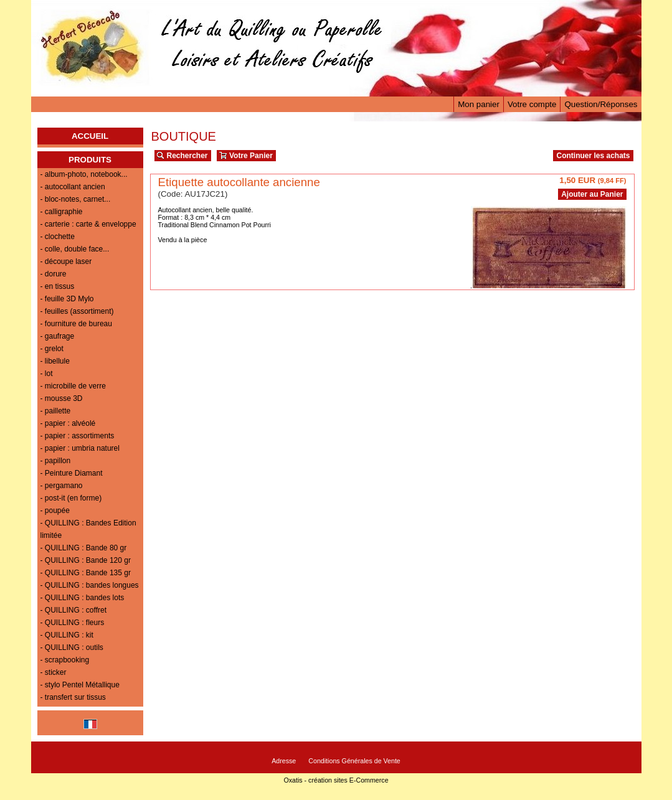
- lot (47, 374)
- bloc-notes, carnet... (76, 199)
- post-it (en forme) (71, 498)
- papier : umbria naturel (80, 448)
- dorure (54, 274)
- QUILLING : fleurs (73, 623)
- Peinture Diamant (72, 473)
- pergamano (62, 486)
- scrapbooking (65, 660)
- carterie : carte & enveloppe (88, 224)
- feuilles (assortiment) (77, 311)
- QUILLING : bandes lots (83, 598)
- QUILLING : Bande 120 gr (86, 560)
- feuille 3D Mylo (67, 299)
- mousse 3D (62, 398)
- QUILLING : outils (72, 647)
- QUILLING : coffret (73, 610)
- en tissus (58, 286)
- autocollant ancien (73, 187)
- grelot (52, 349)
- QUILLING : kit (67, 635)
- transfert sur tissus (73, 697)
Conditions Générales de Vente (354, 761)
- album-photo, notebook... (84, 174)
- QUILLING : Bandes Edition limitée (88, 529)
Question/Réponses (601, 104)
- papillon (56, 461)
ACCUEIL (90, 136)
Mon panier (479, 104)
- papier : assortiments (78, 436)
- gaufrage (58, 336)
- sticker (54, 672)
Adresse (284, 761)
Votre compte (532, 104)
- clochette (58, 237)
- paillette (56, 411)
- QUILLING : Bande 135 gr (86, 573)
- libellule (55, 361)
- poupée (55, 511)
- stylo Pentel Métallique (80, 685)
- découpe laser (66, 261)
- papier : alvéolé (68, 423)
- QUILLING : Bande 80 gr (84, 548)
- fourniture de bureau (76, 324)
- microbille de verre (73, 386)
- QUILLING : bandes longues (90, 585)
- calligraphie (62, 212)
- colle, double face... (75, 249)
